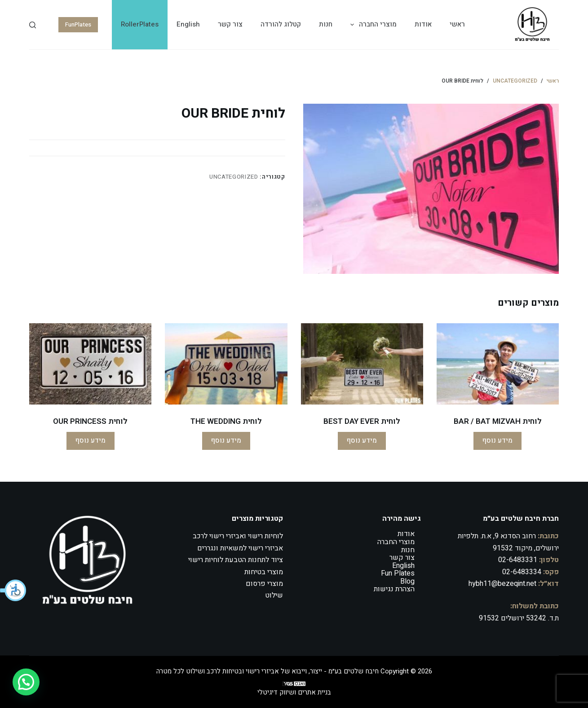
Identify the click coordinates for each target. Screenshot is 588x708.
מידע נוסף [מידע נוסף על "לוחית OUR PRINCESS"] (91, 440)
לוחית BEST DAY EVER (362, 421)
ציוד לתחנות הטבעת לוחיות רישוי (236, 560)
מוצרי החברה (372, 25)
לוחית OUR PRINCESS (90, 421)
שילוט (274, 595)
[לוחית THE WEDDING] (226, 364)
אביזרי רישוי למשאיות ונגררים (240, 548)
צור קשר (230, 24)
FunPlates (78, 24)
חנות (326, 24)
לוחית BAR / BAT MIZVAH (498, 421)
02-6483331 (518, 560)
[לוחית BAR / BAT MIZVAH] (498, 364)
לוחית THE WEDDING (226, 421)
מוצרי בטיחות (264, 572)
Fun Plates (398, 573)
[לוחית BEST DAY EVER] (362, 364)
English (188, 24)
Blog (407, 581)
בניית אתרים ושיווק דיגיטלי (294, 692)
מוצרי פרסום (264, 584)
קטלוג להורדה (281, 24)
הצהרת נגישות (394, 589)
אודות (423, 24)
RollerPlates (140, 24)
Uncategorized (234, 177)
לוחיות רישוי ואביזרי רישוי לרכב (238, 536)
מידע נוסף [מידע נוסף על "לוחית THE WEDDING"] (226, 440)
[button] (13, 590)
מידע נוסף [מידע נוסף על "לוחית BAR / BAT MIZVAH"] (497, 440)
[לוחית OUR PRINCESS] (90, 364)
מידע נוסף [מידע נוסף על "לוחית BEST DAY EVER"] (362, 440)
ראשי (457, 24)
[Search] (33, 25)
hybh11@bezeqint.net (502, 584)
